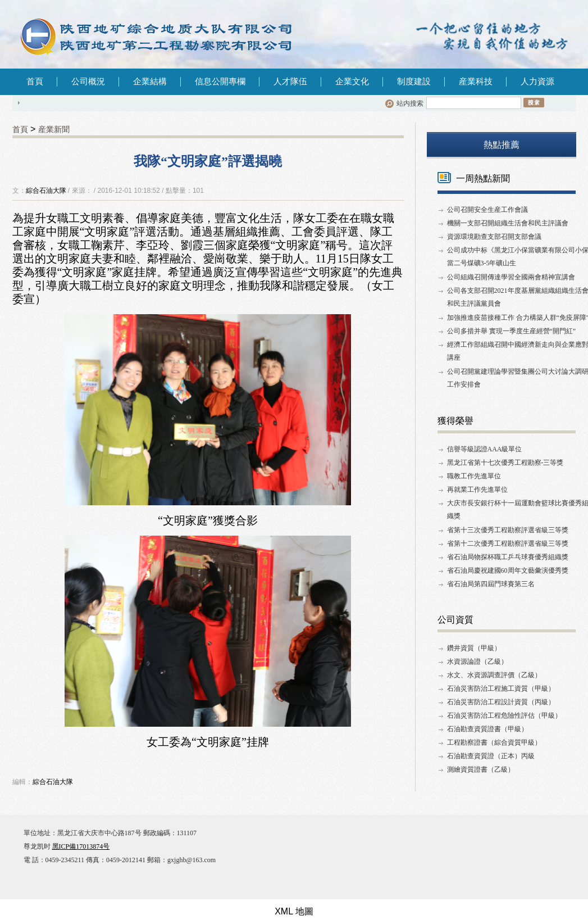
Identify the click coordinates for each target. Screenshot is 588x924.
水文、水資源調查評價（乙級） (494, 675)
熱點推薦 (502, 145)
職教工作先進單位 (474, 476)
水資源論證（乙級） (477, 662)
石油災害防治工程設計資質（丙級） (501, 702)
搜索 (534, 102)
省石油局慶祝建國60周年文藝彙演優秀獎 (508, 570)
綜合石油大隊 (46, 191)
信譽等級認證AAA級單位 (485, 449)
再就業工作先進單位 (477, 490)
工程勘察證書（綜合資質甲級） (494, 742)
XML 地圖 (294, 911)
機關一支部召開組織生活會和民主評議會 (508, 223)
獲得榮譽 (455, 421)
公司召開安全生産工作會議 (487, 210)
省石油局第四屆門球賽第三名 (491, 584)
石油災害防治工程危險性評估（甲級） (504, 715)
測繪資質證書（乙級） (481, 769)
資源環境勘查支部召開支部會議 (494, 237)
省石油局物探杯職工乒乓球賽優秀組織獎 (508, 557)
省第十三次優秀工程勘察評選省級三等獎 (508, 530)
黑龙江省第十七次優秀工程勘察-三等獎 (505, 463)
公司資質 (455, 620)
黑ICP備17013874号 (81, 846)
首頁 (35, 81)
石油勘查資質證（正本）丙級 (491, 756)
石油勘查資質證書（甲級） (487, 729)
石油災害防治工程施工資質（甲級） (501, 689)
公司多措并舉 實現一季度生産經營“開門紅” (512, 331)
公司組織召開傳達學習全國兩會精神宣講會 (511, 277)
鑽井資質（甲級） (474, 648)
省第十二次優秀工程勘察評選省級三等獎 (508, 543)
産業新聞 (54, 129)
